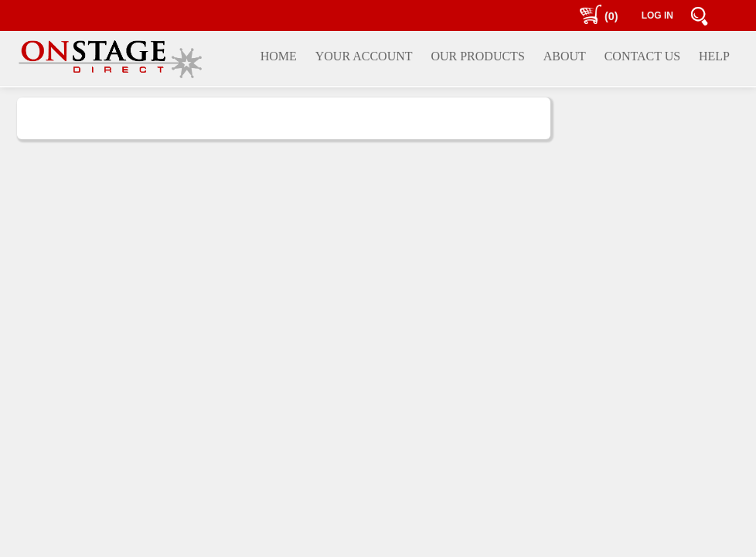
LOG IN (657, 15)
